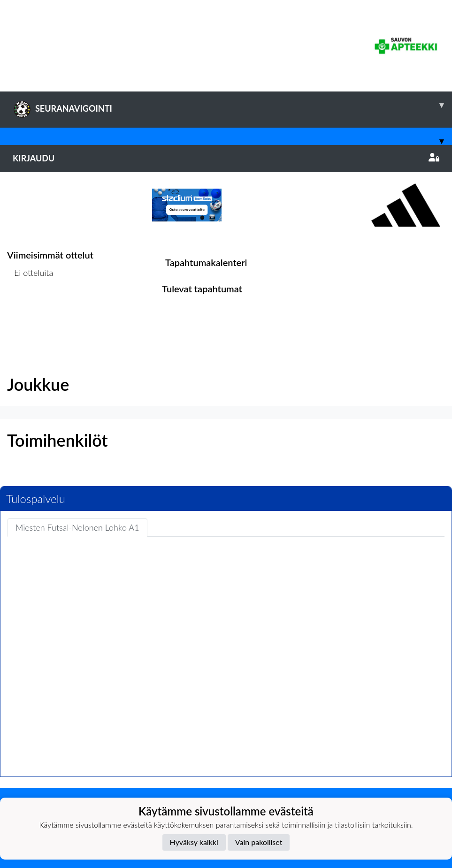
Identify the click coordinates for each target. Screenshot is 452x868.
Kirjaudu (226, 158)
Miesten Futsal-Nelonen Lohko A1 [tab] (77, 527)
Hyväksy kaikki (194, 842)
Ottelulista (30, 309)
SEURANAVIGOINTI (232, 105)
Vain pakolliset (259, 842)
